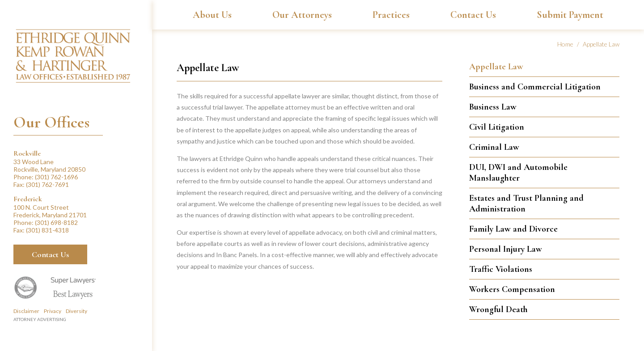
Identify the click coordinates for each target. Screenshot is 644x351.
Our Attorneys (302, 15)
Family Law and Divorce (513, 229)
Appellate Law (496, 67)
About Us (212, 15)
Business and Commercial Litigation (535, 87)
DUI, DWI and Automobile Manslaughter (518, 173)
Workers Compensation (512, 289)
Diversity (76, 311)
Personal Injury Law (506, 249)
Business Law (493, 107)
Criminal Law (494, 147)
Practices (391, 15)
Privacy (53, 311)
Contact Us (50, 254)
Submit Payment (570, 15)
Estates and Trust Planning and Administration (526, 203)
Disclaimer (26, 311)
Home (565, 44)
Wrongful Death (498, 309)
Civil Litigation (497, 127)
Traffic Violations (501, 269)
